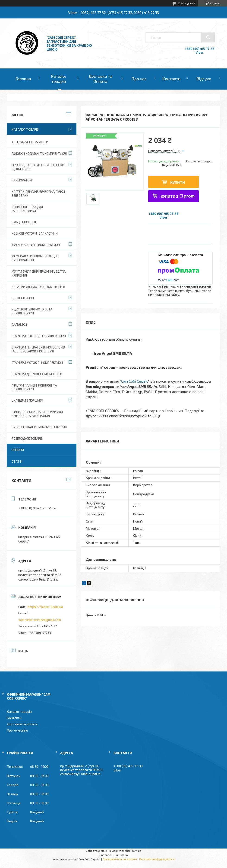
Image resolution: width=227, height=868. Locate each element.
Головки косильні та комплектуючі (39, 154)
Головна (23, 79)
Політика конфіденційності (157, 859)
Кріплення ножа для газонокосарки (27, 209)
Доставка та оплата (22, 724)
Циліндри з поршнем (27, 400)
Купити (178, 182)
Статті (17, 461)
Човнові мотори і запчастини (35, 233)
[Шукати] (208, 37)
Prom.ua (136, 851)
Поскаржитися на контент (120, 859)
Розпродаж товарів (27, 439)
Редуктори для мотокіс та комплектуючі (32, 311)
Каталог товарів (59, 79)
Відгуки (204, 79)
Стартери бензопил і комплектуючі (39, 336)
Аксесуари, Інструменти (30, 142)
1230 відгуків (187, 3)
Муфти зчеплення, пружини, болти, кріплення (39, 273)
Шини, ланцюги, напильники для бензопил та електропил (37, 414)
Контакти (171, 79)
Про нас (139, 79)
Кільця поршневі (24, 222)
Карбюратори (22, 180)
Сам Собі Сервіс (135, 381)
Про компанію (17, 730)
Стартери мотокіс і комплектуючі (38, 363)
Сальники (19, 325)
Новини (18, 450)
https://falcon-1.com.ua (45, 607)
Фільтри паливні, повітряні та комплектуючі (34, 387)
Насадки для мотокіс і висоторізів (38, 287)
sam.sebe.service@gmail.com (40, 620)
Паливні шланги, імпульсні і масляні (39, 427)
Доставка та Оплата (100, 79)
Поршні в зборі (23, 298)
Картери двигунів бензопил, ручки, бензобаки (39, 194)
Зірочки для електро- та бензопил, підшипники (38, 167)
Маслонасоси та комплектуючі (36, 245)
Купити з (178, 196)
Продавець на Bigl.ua (114, 855)
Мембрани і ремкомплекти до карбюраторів (35, 258)
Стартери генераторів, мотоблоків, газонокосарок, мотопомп (39, 349)
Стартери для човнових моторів (37, 374)
